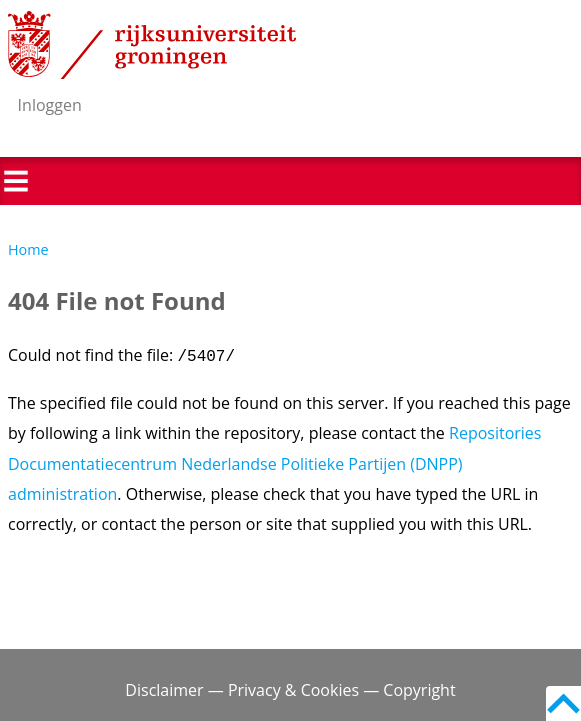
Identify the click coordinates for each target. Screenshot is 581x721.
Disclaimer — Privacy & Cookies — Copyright (290, 690)
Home (28, 249)
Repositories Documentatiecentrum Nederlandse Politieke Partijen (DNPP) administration (274, 463)
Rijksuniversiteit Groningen (152, 45)
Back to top (563, 703)
